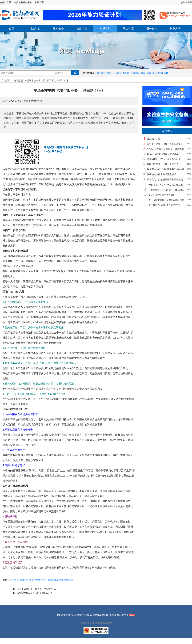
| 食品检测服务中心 (22, 2)
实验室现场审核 (56, 580)
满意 (149, 73)
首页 (7, 80)
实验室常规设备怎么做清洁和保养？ (35, 593)
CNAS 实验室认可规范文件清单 (163, 154)
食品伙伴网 (6, 2)
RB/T (161, 73)
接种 (155, 73)
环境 (143, 73)
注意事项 (135, 73)
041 (166, 73)
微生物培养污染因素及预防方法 (164, 205)
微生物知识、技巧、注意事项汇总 (164, 159)
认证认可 (117, 73)
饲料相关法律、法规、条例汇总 (163, 164)
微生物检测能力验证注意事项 (162, 174)
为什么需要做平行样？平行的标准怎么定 (37, 589)
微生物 (126, 73)
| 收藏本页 (39, 2)
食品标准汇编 (154, 139)
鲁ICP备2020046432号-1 (116, 615)
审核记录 (68, 580)
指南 (109, 73)
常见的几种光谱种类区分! (161, 195)
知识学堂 (19, 80)
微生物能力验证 (39, 580)
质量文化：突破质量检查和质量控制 (165, 179)
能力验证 (101, 73)
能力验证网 (25, 580)
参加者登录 (186, 2)
